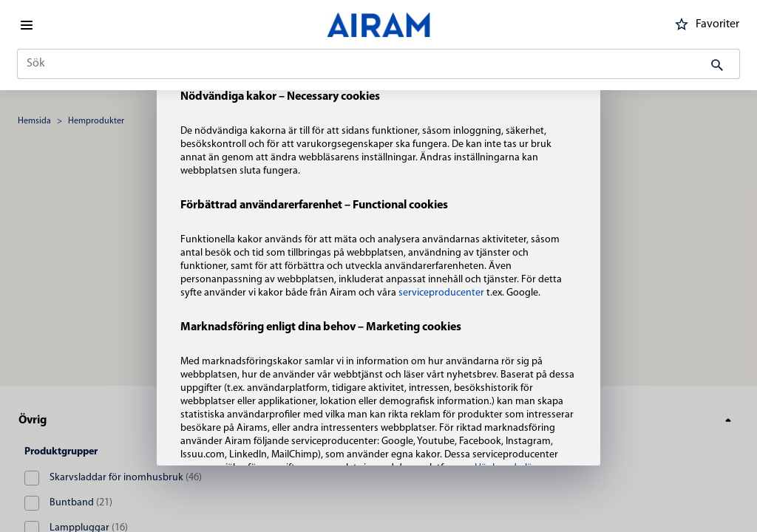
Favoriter (705, 24)
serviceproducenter (442, 293)
